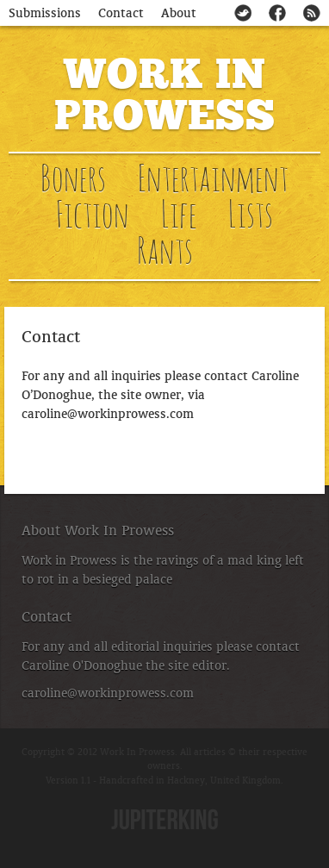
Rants (165, 253)
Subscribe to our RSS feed (312, 13)
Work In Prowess (165, 97)
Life (179, 216)
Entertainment (213, 180)
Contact (121, 13)
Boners (73, 180)
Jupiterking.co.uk (164, 819)
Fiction (93, 216)
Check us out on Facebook (277, 13)
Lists (251, 216)
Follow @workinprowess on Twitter (243, 13)
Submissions (45, 13)
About (179, 13)
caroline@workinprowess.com (108, 693)
